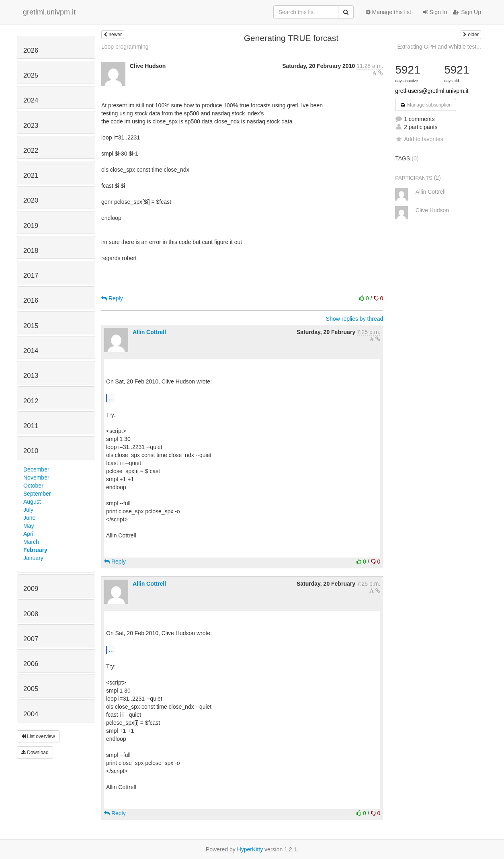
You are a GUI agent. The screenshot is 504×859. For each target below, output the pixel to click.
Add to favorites (419, 139)
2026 (31, 50)
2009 (31, 589)
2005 (31, 689)
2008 (31, 614)
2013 (31, 376)
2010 (31, 451)
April (29, 534)
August (32, 502)
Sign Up (467, 12)
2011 (31, 426)
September (37, 494)
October (33, 486)
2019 (31, 226)
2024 (31, 100)
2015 (31, 326)
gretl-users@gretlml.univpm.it (432, 91)
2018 (31, 251)
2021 (31, 175)
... (111, 398)
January (33, 558)
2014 (31, 351)
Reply (112, 298)
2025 (31, 75)
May (29, 526)
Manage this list (388, 12)
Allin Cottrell (149, 332)
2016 (31, 300)
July (28, 510)
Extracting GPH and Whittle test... (439, 47)
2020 (31, 200)
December (36, 469)
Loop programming (125, 47)
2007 (31, 639)
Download (35, 752)
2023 (31, 126)
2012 (31, 401)
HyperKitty (250, 849)
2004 (31, 714)
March (31, 542)
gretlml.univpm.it (49, 12)
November (36, 478)
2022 (31, 151)
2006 (31, 664)
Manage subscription (426, 105)
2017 (31, 276)
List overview (38, 736)
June (29, 518)
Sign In (435, 12)
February (35, 550)
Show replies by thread (354, 319)
